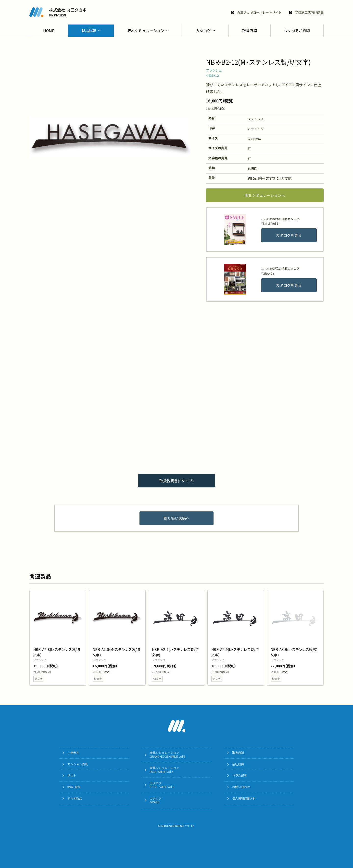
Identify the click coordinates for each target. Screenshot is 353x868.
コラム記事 (240, 775)
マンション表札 (78, 764)
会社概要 (238, 764)
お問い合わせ (241, 787)
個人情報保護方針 (244, 798)
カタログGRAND (156, 800)
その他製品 (75, 798)
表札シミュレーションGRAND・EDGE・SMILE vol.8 (168, 755)
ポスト (72, 775)
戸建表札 (73, 753)
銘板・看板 (74, 787)
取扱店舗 (238, 753)
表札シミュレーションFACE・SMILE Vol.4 (164, 770)
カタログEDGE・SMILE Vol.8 (162, 785)
